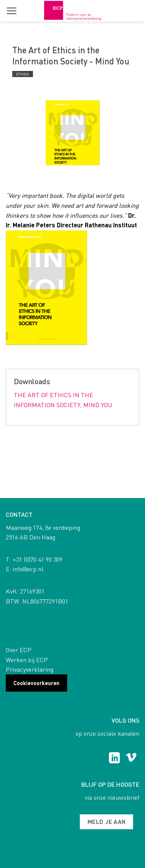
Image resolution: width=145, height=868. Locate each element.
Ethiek (23, 74)
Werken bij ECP (27, 660)
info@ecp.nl (28, 569)
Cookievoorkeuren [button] (36, 683)
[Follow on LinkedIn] (115, 759)
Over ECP (19, 650)
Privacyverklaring (30, 669)
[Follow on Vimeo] (131, 759)
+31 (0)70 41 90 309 (38, 559)
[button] (12, 11)
